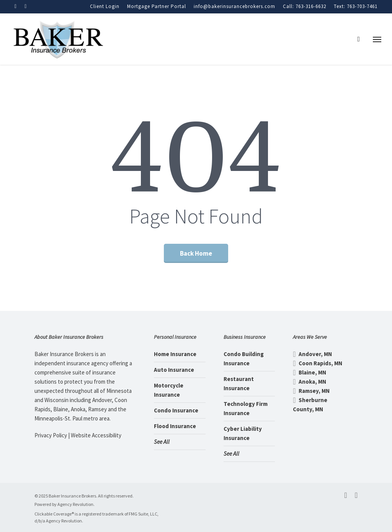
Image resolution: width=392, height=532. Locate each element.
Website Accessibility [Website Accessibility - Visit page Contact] (96, 435)
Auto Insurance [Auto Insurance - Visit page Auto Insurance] (174, 370)
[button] (377, 39)
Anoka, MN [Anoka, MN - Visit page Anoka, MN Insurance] (310, 382)
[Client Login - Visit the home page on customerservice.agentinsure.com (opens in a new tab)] (105, 7)
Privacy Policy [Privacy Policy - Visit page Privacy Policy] (51, 435)
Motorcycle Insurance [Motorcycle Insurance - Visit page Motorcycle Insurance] (169, 390)
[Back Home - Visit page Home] (196, 253)
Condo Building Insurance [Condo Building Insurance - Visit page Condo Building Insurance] (244, 359)
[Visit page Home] (58, 39)
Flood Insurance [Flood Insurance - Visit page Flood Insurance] (175, 426)
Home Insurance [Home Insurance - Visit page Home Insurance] (175, 354)
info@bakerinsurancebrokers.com (234, 6)
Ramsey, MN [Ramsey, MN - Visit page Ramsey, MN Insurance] (311, 391)
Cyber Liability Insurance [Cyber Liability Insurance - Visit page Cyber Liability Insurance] (243, 433)
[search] (361, 39)
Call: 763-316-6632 (305, 6)
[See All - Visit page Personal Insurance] (180, 442)
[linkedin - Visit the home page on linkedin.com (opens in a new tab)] (356, 495)
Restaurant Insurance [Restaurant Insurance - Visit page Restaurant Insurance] (239, 383)
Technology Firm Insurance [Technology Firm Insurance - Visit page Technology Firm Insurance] (246, 408)
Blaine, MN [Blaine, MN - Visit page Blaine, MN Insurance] (310, 372)
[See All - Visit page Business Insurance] (249, 454)
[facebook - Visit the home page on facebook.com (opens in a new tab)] (345, 495)
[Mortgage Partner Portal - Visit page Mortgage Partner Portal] (157, 7)
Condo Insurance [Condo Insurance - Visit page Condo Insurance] (176, 410)
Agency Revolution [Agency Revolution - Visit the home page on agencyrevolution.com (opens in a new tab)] (75, 504)
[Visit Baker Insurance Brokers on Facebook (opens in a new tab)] (16, 6)
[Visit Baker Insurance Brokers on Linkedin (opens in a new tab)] (26, 6)
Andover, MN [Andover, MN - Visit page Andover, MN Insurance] (312, 354)
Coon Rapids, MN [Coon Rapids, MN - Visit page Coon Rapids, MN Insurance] (318, 363)
